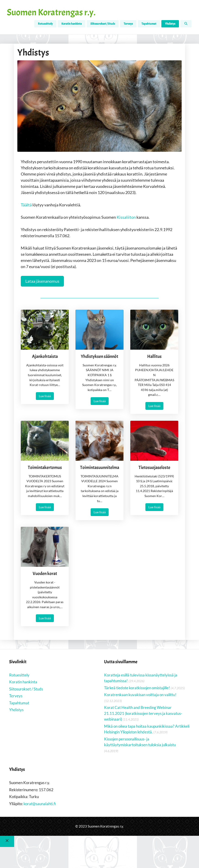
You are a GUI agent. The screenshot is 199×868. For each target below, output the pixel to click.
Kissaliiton (126, 217)
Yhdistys (170, 24)
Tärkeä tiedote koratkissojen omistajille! (137, 688)
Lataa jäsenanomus (42, 281)
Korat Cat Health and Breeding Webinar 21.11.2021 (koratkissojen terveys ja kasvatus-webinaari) (143, 714)
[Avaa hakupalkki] (186, 24)
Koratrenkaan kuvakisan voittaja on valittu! (140, 695)
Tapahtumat (149, 24)
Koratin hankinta (72, 24)
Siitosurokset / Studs (103, 24)
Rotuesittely (45, 24)
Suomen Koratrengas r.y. (51, 12)
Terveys (128, 24)
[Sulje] (7, 842)
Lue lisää (45, 396)
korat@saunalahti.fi (40, 804)
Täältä (27, 205)
